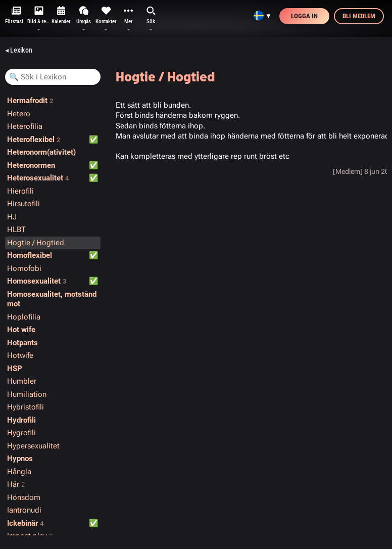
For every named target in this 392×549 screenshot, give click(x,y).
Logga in (304, 16)
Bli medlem (359, 16)
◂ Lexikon (19, 50)
